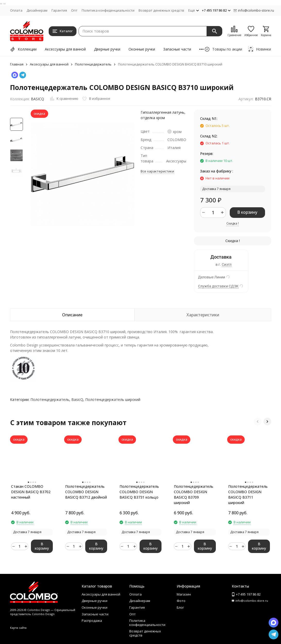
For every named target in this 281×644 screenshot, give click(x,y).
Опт (74, 10)
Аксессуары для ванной (65, 49)
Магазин (184, 594)
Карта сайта (18, 628)
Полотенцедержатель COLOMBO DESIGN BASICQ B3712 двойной (86, 492)
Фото (181, 601)
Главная (17, 64)
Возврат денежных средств (161, 10)
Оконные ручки (142, 49)
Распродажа (92, 621)
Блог (180, 607)
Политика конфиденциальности (108, 10)
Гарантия (59, 10)
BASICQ (37, 99)
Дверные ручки (107, 49)
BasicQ (77, 399)
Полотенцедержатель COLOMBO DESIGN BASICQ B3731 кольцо (139, 492)
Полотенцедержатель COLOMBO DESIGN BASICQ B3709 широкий (194, 494)
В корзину (247, 212)
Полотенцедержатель (93, 64)
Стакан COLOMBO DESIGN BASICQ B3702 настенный (31, 492)
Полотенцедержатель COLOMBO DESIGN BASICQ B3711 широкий (248, 494)
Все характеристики (157, 171)
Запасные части (177, 49)
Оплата (16, 10)
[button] (258, 422)
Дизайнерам (37, 10)
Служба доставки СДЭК (218, 286)
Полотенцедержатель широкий (113, 399)
